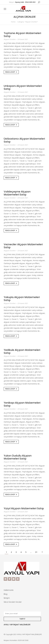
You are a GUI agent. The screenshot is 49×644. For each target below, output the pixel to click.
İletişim (7, 598)
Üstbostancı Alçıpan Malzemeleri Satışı (24, 140)
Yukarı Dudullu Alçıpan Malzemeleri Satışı (18, 457)
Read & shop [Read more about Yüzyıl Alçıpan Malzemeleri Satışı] (11, 544)
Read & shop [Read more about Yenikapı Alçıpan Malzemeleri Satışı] (11, 442)
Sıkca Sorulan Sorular (13, 602)
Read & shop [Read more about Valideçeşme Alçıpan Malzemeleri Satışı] (11, 230)
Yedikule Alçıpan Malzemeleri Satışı (22, 351)
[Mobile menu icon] (5, 9)
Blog (6, 594)
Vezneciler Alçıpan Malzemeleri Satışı (23, 246)
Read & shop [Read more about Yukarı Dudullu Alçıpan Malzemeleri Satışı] (11, 494)
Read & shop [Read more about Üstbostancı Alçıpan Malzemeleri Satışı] (11, 178)
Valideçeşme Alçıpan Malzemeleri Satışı (17, 193)
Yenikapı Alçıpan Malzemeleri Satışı (22, 404)
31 (36, 552)
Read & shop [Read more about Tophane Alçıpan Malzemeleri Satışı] (11, 72)
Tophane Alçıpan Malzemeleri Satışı (22, 35)
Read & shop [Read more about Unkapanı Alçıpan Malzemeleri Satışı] (11, 125)
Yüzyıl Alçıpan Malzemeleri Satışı (24, 508)
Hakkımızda (9, 590)
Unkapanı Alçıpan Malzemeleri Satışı (23, 87)
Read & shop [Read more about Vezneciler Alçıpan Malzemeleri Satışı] (11, 283)
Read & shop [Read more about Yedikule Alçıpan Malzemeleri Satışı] (11, 389)
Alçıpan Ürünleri (10, 39)
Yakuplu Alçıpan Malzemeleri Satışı (22, 299)
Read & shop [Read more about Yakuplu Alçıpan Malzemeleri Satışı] (11, 336)
